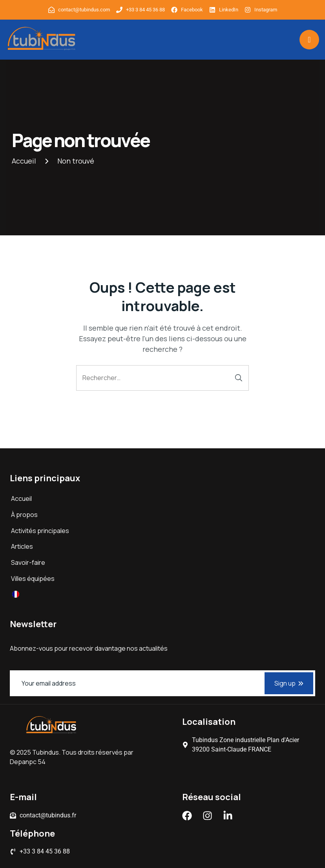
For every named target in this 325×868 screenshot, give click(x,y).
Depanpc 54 (28, 762)
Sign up (289, 683)
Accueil (21, 499)
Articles (22, 546)
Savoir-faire (28, 562)
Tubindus (46, 752)
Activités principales (40, 531)
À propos (24, 515)
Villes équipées (33, 579)
